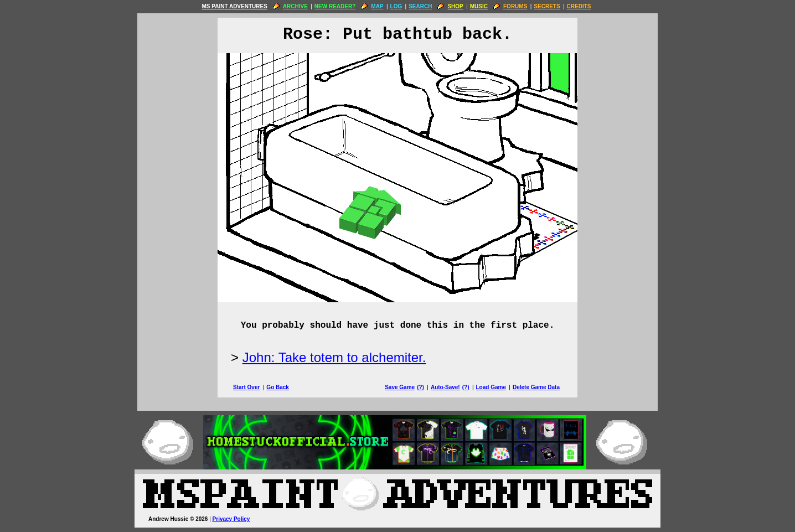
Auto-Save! (445, 387)
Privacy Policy (231, 519)
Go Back (278, 387)
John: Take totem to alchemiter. (334, 357)
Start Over (246, 387)
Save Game (400, 387)
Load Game (491, 387)
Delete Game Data (536, 387)
